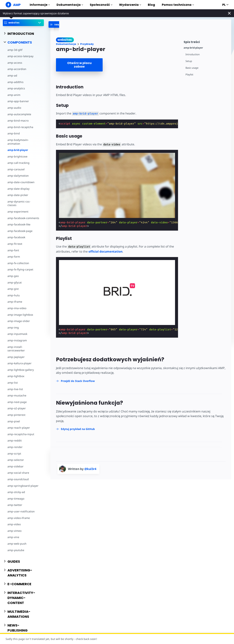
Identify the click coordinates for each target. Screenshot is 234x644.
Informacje (40, 5)
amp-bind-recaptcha (20, 127)
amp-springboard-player (23, 486)
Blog (151, 5)
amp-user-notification (21, 511)
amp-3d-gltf (15, 50)
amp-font (13, 250)
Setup (189, 61)
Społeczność (101, 5)
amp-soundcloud (18, 479)
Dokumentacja (70, 5)
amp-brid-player (18, 150)
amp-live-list (15, 389)
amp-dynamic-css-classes (19, 203)
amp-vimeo (14, 531)
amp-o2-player (17, 408)
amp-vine (13, 537)
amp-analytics (16, 88)
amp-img (13, 327)
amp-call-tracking (18, 163)
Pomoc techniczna (178, 5)
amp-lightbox (16, 376)
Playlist (189, 75)
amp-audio (14, 108)
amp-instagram (17, 340)
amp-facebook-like (19, 224)
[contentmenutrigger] (206, 41)
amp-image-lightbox (20, 315)
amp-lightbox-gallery (21, 370)
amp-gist (13, 289)
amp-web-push (17, 544)
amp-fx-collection (18, 263)
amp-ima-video (17, 308)
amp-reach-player (19, 428)
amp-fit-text (15, 244)
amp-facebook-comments (23, 218)
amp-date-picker (18, 195)
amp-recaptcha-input (21, 434)
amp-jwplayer (16, 357)
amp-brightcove (17, 156)
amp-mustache (17, 395)
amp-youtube (16, 550)
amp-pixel (14, 421)
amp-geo (13, 276)
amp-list (13, 383)
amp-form (14, 257)
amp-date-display (18, 189)
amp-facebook (16, 237)
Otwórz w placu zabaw (79, 65)
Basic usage (192, 68)
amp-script (14, 453)
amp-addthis (15, 82)
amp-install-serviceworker (16, 349)
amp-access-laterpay (20, 56)
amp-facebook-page (20, 231)
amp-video (14, 524)
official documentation (105, 251)
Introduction (193, 54)
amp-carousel (16, 169)
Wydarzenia (130, 5)
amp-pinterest (16, 415)
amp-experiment (18, 212)
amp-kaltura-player (19, 363)
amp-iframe (15, 302)
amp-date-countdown (21, 182)
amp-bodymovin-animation (18, 142)
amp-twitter (15, 505)
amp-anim (14, 95)
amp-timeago (16, 499)
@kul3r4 (90, 469)
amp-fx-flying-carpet (20, 269)
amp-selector (16, 460)
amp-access (15, 63)
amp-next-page (17, 402)
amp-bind (14, 133)
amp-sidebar (15, 466)
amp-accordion (17, 69)
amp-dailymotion (18, 176)
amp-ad (12, 75)
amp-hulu (14, 295)
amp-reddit (15, 440)
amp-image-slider (19, 321)
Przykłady (87, 44)
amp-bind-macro (18, 121)
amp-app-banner (18, 101)
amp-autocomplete (19, 114)
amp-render (15, 447)
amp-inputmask (17, 334)
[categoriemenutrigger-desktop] (67, 24)
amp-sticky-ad (16, 492)
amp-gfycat (15, 282)
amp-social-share (18, 473)
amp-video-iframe (19, 518)
